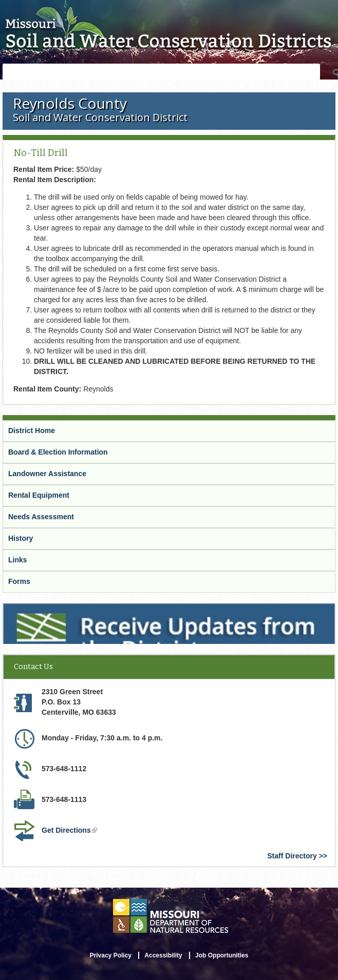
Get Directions (69, 830)
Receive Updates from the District (60, 607)
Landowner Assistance (47, 474)
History (21, 538)
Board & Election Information (58, 452)
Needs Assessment (41, 517)
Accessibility (163, 955)
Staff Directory (292, 856)
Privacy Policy (111, 955)
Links (18, 560)
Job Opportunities (222, 955)
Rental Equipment (39, 495)
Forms (19, 581)
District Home (32, 430)
